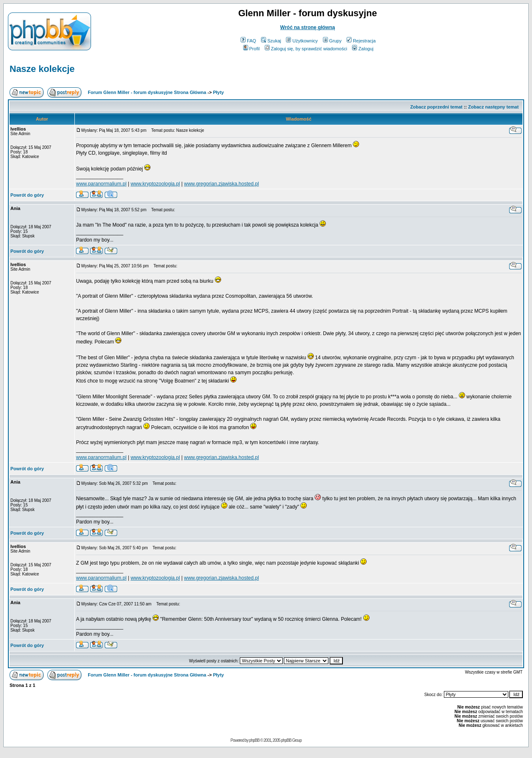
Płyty (218, 92)
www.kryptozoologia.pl (155, 184)
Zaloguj (363, 49)
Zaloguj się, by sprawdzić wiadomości (306, 49)
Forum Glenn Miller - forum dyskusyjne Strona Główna (147, 92)
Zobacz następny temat (493, 107)
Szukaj (271, 41)
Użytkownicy (302, 41)
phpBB (254, 740)
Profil (251, 49)
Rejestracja (361, 41)
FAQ (248, 41)
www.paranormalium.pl (101, 184)
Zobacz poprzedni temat (436, 107)
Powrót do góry (27, 195)
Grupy (332, 41)
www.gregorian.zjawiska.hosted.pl (222, 184)
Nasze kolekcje (42, 69)
